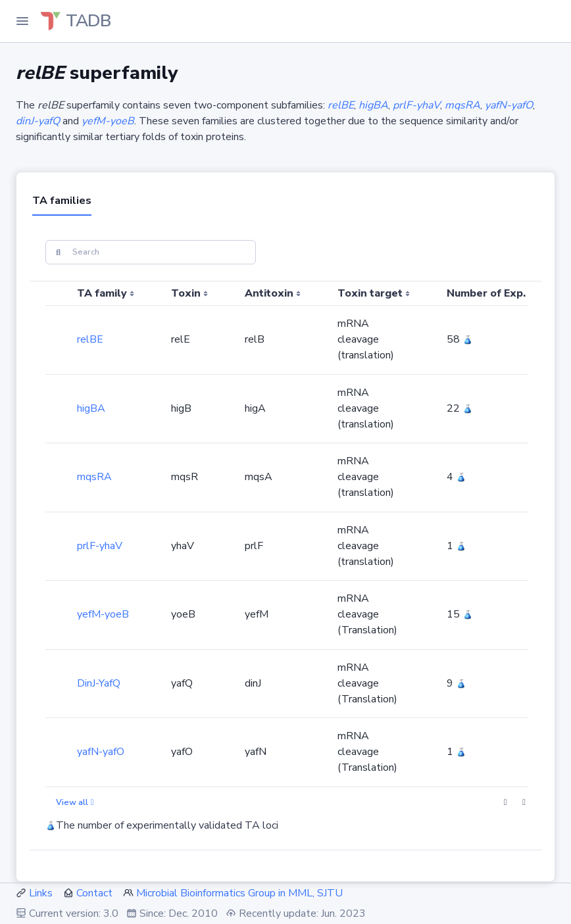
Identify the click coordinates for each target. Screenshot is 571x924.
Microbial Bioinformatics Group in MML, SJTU (239, 893)
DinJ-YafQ (99, 683)
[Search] (151, 252)
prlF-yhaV (100, 546)
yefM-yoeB (103, 614)
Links (41, 893)
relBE (90, 339)
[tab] (62, 202)
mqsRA (94, 477)
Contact (94, 893)
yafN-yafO (101, 752)
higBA (91, 408)
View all (75, 802)
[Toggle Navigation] (22, 21)
